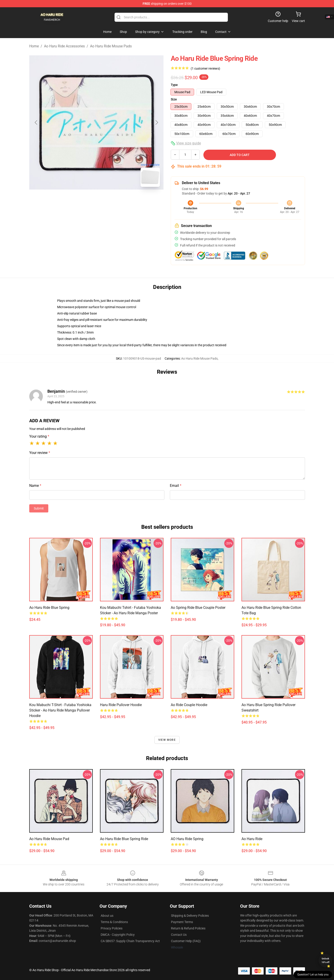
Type (174, 85)
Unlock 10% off (325, 960)
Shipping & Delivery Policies (190, 916)
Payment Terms (182, 922)
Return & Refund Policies (188, 928)
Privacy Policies (112, 928)
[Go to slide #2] (108, 200)
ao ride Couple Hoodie (189, 705)
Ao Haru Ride (252, 839)
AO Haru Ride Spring (187, 839)
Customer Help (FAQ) (186, 941)
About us (107, 916)
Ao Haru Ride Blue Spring (49, 608)
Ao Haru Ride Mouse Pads (111, 46)
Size (174, 99)
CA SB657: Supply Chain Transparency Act (130, 941)
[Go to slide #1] (85, 200)
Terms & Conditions (114, 922)
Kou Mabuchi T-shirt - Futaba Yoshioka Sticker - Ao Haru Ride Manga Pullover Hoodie (60, 710)
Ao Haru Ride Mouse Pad (49, 839)
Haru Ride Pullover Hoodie (121, 705)
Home (34, 46)
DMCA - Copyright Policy (118, 935)
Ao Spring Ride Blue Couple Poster (198, 608)
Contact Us (179, 935)
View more (167, 740)
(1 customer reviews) (205, 68)
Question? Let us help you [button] (313, 975)
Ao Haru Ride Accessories (64, 46)
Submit (39, 508)
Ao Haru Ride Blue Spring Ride (124, 839)
